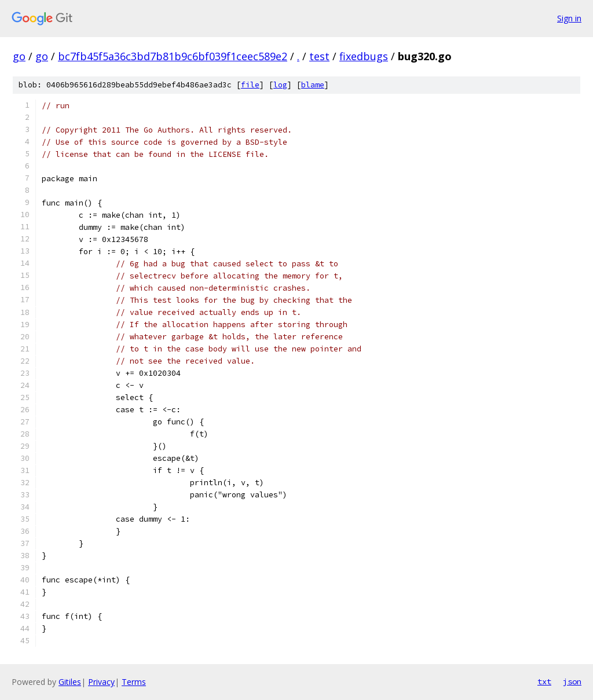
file (250, 85)
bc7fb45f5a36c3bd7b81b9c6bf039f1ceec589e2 (173, 56)
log (280, 85)
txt (544, 681)
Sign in (569, 18)
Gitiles (70, 682)
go (19, 56)
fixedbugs (364, 56)
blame (313, 85)
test (319, 56)
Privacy (101, 682)
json (572, 681)
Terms (134, 682)
